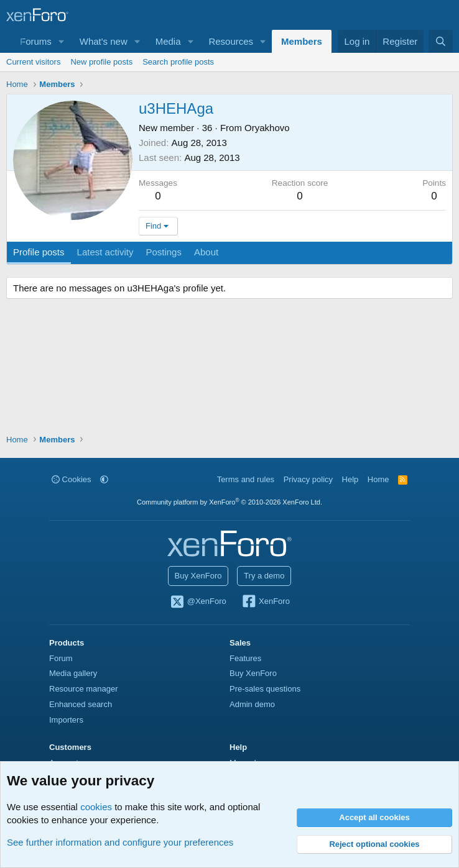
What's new (104, 41)
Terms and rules (246, 479)
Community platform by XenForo (229, 502)
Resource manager (84, 689)
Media (168, 41)
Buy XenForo (198, 576)
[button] (62, 41)
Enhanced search (81, 704)
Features (245, 658)
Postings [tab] (164, 252)
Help (350, 479)
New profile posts (101, 62)
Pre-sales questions (265, 689)
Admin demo (252, 704)
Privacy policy (308, 479)
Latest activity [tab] (105, 252)
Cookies (72, 479)
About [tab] (206, 252)
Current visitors (33, 62)
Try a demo (264, 576)
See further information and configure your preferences (120, 842)
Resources (231, 41)
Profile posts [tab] (39, 252)
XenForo (265, 602)
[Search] (441, 41)
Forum (61, 658)
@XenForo (198, 602)
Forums (36, 41)
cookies (96, 807)
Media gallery (73, 673)
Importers (66, 720)
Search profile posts (178, 62)
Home (378, 479)
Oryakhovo (267, 128)
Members (302, 41)
